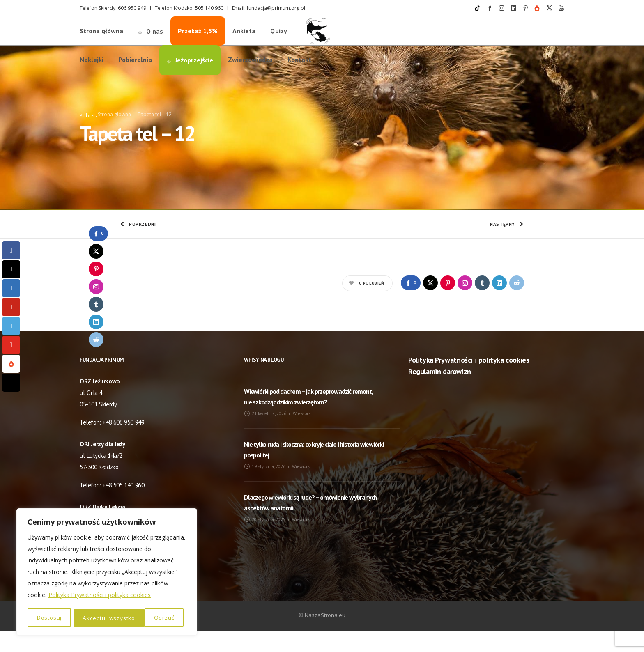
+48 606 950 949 (123, 443)
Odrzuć (93, 618)
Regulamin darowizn (440, 392)
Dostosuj (49, 618)
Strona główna (114, 125)
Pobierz (89, 126)
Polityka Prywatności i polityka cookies (100, 596)
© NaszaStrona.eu (322, 636)
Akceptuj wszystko (151, 618)
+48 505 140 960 (123, 506)
